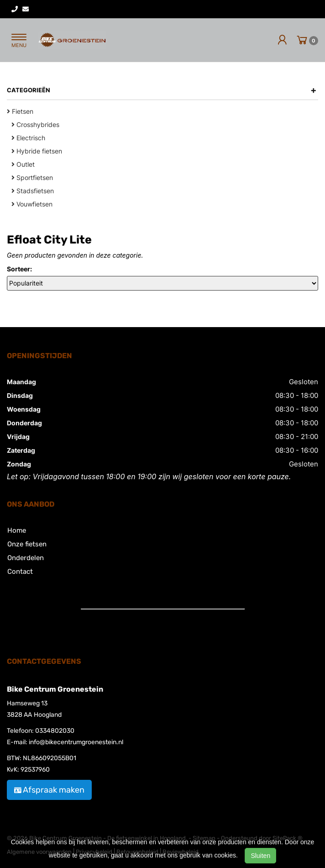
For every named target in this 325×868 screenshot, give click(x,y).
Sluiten (260, 856)
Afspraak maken (49, 790)
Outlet (23, 164)
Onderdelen (26, 558)
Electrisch (28, 138)
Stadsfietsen (33, 191)
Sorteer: (19, 269)
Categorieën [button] (162, 90)
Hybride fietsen (37, 151)
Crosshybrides (35, 124)
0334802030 (55, 731)
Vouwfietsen (32, 204)
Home (17, 530)
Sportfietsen (32, 177)
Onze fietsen (27, 544)
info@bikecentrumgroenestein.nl (76, 742)
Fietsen (20, 111)
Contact (20, 572)
